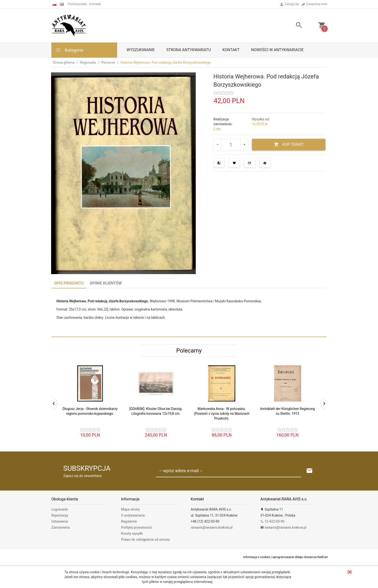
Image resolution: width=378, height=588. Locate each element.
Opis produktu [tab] (69, 283)
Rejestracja (60, 515)
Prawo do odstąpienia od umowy (145, 540)
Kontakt (231, 50)
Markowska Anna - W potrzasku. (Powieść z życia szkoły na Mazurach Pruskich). (222, 414)
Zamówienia (61, 527)
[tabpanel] (189, 312)
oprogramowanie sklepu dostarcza (295, 557)
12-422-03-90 (272, 521)
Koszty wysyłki (132, 533)
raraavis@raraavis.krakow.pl (212, 527)
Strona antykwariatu (189, 50)
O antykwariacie (133, 515)
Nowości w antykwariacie (277, 50)
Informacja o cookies (257, 557)
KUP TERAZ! (289, 145)
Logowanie (60, 509)
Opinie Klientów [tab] (106, 283)
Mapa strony (130, 509)
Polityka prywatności (137, 527)
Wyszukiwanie (141, 50)
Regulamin (129, 521)
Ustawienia (60, 521)
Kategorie (69, 50)
